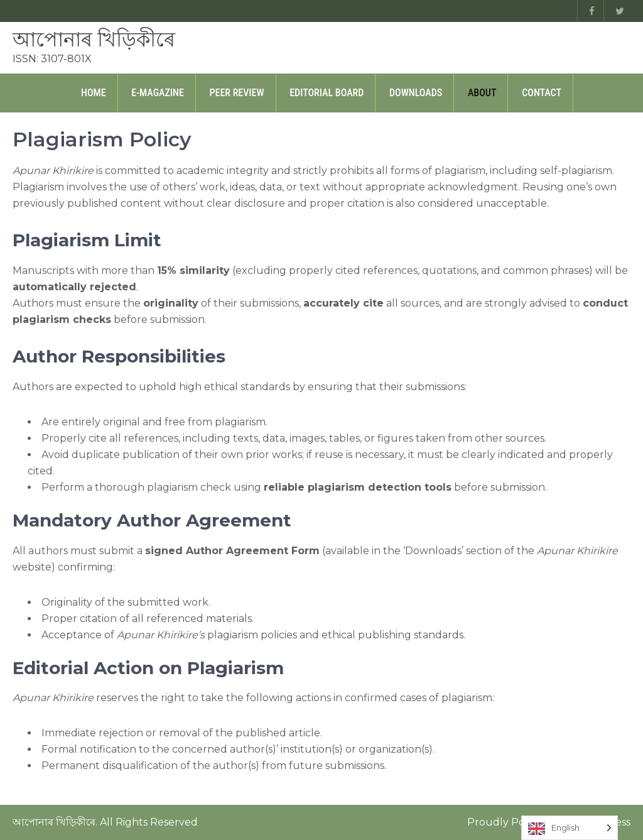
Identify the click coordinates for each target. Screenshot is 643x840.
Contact (542, 93)
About (482, 93)
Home (94, 93)
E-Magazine (158, 93)
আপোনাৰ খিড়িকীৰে (94, 39)
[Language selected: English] (570, 828)
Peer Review (237, 93)
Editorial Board (327, 93)
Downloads (416, 93)
